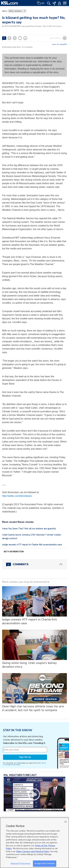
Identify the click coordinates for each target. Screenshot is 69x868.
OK (66, 822)
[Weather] (41, 3)
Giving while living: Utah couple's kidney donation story (29, 665)
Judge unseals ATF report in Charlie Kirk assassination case (32, 545)
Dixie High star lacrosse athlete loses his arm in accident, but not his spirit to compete (33, 708)
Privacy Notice (16, 765)
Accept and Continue (45, 863)
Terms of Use (41, 846)
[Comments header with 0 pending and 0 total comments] (35, 564)
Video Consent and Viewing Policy (33, 852)
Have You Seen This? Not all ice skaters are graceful (29, 529)
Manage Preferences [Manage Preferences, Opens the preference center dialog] (21, 863)
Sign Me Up (25, 757)
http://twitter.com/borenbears (17, 496)
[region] (34, 843)
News (5, 11)
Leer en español (60, 44)
